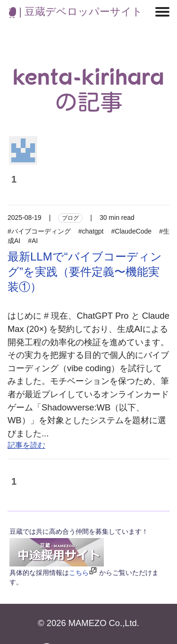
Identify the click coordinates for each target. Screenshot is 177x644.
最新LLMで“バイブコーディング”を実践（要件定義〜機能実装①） (85, 272)
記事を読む (26, 445)
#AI (33, 241)
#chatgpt (91, 231)
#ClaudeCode (132, 231)
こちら (79, 573)
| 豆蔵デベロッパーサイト (76, 12)
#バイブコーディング (39, 231)
